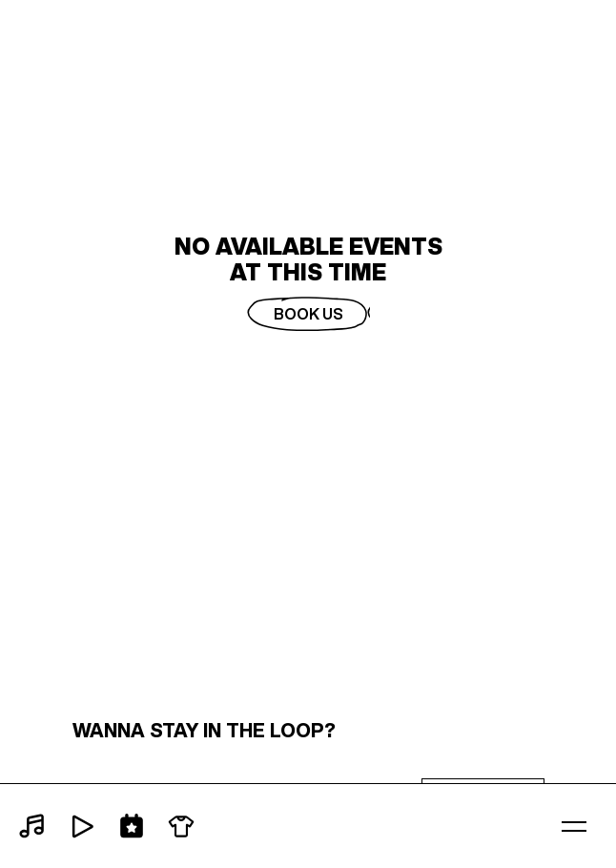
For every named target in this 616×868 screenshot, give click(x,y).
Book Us (308, 314)
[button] (574, 826)
